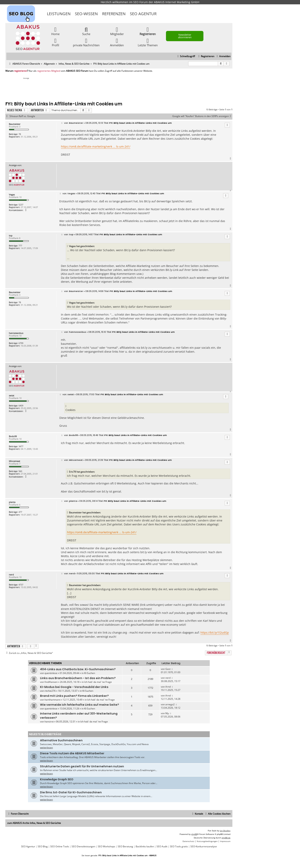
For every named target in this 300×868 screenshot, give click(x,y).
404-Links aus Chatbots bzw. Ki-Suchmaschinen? (78, 669)
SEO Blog (43, 847)
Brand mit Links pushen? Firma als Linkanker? (74, 696)
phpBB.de (226, 838)
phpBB (194, 834)
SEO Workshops (106, 847)
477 (20, 512)
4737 (21, 585)
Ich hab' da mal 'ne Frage (98, 682)
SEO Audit (162, 847)
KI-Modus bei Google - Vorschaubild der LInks (74, 687)
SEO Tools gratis (179, 847)
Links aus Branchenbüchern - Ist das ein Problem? (78, 678)
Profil (55, 42)
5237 (21, 205)
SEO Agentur (143, 14)
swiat (12, 395)
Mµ (167, 713)
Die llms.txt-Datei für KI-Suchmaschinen (71, 792)
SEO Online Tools (60, 847)
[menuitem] (223, 56)
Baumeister (15, 124)
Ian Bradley (225, 831)
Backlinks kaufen (145, 847)
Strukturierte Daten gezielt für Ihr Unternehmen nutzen (82, 766)
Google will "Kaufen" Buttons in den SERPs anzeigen (202, 116)
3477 (21, 446)
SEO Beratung (125, 847)
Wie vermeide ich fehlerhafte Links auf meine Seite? (80, 705)
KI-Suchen (90, 673)
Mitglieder (117, 31)
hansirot (49, 722)
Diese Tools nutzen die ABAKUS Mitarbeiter (72, 753)
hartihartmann (53, 700)
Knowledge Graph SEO (57, 779)
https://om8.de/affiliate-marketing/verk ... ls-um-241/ (96, 146)
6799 (21, 343)
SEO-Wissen (86, 14)
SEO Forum (141, 2)
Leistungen (59, 14)
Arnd (168, 687)
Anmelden (117, 42)
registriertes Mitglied (49, 71)
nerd (11, 575)
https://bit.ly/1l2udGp (215, 632)
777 (20, 246)
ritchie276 (50, 691)
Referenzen (114, 14)
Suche (86, 31)
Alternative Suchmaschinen (61, 740)
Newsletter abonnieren (185, 36)
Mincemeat (14, 461)
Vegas (12, 195)
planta (12, 502)
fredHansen (51, 682)
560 (20, 471)
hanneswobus (16, 333)
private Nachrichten (86, 42)
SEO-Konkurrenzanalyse (204, 847)
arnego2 (170, 704)
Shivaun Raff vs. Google (22, 116)
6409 (21, 406)
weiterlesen (46, 748)
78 (20, 134)
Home (55, 31)
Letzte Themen (148, 42)
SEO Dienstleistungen (83, 847)
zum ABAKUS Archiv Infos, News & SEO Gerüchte (34, 823)
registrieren (20, 71)
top (11, 236)
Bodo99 (13, 436)
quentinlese (51, 673)
